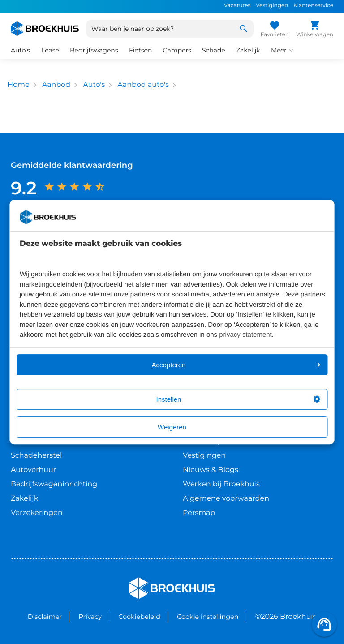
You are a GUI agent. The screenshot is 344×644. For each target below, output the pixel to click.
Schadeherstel (36, 456)
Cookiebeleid (139, 617)
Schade (214, 50)
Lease (50, 50)
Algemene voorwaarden (226, 499)
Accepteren (236, 365)
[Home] (45, 29)
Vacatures (237, 6)
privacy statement (245, 335)
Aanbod (56, 85)
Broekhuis (147, 581)
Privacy (90, 617)
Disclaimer (45, 617)
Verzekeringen (37, 513)
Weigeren (172, 427)
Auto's (20, 50)
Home (18, 85)
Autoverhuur (33, 470)
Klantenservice (313, 6)
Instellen (239, 399)
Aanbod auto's (143, 85)
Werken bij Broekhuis (221, 484)
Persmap (199, 513)
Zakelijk (248, 50)
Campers (177, 50)
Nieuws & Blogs (211, 470)
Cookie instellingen (208, 617)
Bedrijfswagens (94, 50)
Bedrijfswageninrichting (54, 484)
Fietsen (141, 50)
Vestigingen (272, 6)
